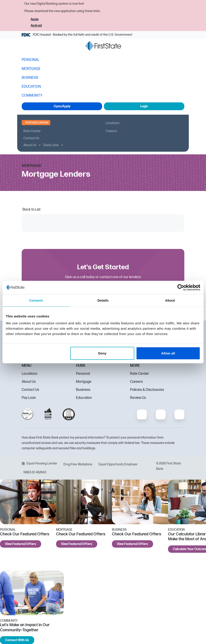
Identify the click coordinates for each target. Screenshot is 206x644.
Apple (35, 19)
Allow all (168, 353)
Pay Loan (29, 398)
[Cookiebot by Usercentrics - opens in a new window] (181, 287)
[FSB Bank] (103, 46)
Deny (102, 353)
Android (36, 26)
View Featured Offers (21, 544)
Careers (136, 382)
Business (83, 390)
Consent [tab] (36, 300)
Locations (29, 374)
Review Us (138, 398)
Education (84, 398)
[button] (26, 47)
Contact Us (30, 390)
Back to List (32, 210)
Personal (83, 374)
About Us (29, 382)
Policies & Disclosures (147, 390)
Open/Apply (62, 106)
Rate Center (140, 374)
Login (144, 106)
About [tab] (170, 300)
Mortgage (84, 382)
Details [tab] (103, 300)
